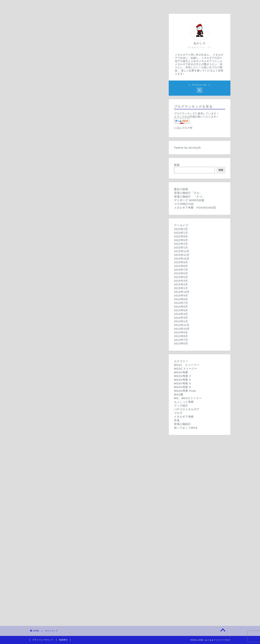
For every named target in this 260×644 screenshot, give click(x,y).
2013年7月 (181, 340)
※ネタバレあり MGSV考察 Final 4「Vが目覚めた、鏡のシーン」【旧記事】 (96, 342)
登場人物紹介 (48, 529)
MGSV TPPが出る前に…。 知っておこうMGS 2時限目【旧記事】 (92, 563)
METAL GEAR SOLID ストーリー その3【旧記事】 (84, 67)
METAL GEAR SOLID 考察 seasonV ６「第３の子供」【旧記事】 (92, 292)
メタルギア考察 (49, 488)
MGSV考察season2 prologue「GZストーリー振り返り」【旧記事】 (91, 217)
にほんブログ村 (183, 128)
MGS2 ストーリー (51, 84)
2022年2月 (181, 244)
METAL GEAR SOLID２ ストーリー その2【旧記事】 (85, 88)
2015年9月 (181, 262)
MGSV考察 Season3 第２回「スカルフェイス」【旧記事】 (85, 238)
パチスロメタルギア (52, 460)
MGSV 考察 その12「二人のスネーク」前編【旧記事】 (84, 118)
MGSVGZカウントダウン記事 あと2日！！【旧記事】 (83, 382)
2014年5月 (181, 310)
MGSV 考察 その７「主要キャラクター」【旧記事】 (83, 146)
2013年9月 (181, 332)
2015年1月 (181, 288)
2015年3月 (181, 281)
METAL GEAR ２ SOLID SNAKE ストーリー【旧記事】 (88, 407)
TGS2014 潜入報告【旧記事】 (68, 480)
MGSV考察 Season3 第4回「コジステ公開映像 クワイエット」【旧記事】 (96, 229)
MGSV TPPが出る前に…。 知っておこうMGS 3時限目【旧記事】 (92, 558)
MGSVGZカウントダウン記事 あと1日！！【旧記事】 (82, 377)
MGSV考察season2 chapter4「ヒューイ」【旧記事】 (82, 189)
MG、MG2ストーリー (53, 403)
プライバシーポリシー (53, 584)
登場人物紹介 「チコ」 (63, 537)
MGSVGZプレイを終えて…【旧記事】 (72, 372)
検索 (177, 165)
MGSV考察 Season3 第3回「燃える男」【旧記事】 (80, 233)
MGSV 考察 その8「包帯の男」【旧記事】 (74, 141)
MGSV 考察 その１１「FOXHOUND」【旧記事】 (81, 127)
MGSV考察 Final (50, 339)
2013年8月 (181, 336)
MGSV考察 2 (48, 181)
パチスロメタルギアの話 (63, 464)
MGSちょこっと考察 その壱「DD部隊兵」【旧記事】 (81, 432)
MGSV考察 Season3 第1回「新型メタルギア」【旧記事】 (85, 243)
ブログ (44, 472)
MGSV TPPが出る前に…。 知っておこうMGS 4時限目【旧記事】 (92, 553)
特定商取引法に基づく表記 (56, 593)
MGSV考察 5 (48, 280)
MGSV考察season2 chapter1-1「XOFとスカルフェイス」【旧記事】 (92, 213)
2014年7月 (181, 303)
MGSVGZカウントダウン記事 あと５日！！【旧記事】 (83, 395)
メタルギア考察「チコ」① (64, 505)
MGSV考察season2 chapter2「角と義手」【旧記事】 (82, 199)
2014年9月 (181, 295)
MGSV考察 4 (48, 255)
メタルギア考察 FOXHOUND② (68, 491)
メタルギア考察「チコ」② (64, 501)
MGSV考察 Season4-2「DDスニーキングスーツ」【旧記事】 (88, 268)
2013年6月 (181, 343)
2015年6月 (181, 273)
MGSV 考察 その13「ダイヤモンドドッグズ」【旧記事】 (84, 109)
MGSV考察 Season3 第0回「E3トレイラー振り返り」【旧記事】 (89, 247)
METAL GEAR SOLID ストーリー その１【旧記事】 (85, 77)
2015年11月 (182, 255)
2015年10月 (182, 259)
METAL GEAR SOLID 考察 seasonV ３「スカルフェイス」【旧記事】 (95, 310)
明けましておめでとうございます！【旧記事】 (77, 475)
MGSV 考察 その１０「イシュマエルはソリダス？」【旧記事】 (90, 132)
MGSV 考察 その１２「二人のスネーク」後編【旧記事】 (85, 113)
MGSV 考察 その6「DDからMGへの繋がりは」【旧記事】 (86, 150)
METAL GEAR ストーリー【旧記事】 (73, 411)
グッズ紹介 (46, 440)
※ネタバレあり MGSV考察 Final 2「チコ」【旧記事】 (82, 352)
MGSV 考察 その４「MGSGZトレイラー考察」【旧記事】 (86, 160)
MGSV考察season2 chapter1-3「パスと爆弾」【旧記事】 (85, 203)
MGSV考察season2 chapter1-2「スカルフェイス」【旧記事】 (87, 208)
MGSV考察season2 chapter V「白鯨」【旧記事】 (81, 185)
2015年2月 (181, 284)
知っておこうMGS (51, 545)
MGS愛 (44, 369)
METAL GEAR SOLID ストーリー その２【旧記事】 (85, 72)
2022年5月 (181, 240)
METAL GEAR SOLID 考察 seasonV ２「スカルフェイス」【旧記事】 (95, 314)
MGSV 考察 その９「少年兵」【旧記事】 (75, 137)
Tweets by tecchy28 (187, 148)
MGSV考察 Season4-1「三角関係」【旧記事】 (78, 272)
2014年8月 (181, 299)
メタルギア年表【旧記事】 (64, 517)
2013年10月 (182, 329)
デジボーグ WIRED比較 (62, 443)
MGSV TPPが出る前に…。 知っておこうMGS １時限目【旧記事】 (92, 567)
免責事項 (63, 640)
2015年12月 (182, 251)
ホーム (66, 5)
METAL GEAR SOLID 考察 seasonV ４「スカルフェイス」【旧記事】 (95, 305)
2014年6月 (181, 307)
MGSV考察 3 (48, 225)
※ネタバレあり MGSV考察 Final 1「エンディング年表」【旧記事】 (91, 356)
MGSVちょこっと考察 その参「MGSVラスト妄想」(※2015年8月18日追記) (96, 423)
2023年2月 (181, 229)
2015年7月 (181, 270)
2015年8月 (181, 266)
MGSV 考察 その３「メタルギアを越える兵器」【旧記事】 (87, 164)
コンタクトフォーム (52, 575)
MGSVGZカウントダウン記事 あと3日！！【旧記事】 (83, 386)
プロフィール (109, 5)
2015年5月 (181, 277)
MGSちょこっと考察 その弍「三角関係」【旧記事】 (81, 427)
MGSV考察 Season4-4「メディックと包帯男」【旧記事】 (86, 259)
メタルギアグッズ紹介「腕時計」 (68, 453)
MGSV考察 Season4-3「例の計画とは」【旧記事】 (81, 263)
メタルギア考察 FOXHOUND (67, 496)
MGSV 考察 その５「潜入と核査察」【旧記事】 (80, 155)
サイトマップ (194, 5)
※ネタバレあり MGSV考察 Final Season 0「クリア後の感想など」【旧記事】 (98, 361)
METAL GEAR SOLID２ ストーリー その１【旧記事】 (86, 93)
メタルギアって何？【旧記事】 (67, 521)
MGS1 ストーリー (52, 64)
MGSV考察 (46, 100)
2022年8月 (181, 236)
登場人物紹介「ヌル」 (61, 533)
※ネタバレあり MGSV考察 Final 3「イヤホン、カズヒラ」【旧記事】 (92, 347)
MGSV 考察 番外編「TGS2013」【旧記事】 (78, 123)
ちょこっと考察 (49, 419)
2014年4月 (181, 314)
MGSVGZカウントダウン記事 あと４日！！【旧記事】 (83, 391)
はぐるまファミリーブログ (56, 59)
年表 (42, 513)
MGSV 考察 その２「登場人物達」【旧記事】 (78, 169)
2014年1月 (181, 321)
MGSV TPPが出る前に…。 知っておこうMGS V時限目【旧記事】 (92, 549)
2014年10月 (182, 292)
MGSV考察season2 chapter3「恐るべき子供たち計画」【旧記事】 (90, 194)
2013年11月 (182, 325)
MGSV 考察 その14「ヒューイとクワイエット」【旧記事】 (85, 104)
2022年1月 (181, 247)
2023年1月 (181, 233)
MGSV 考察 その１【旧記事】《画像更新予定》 (80, 173)
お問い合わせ (151, 5)
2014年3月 (181, 318)
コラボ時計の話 (57, 448)
